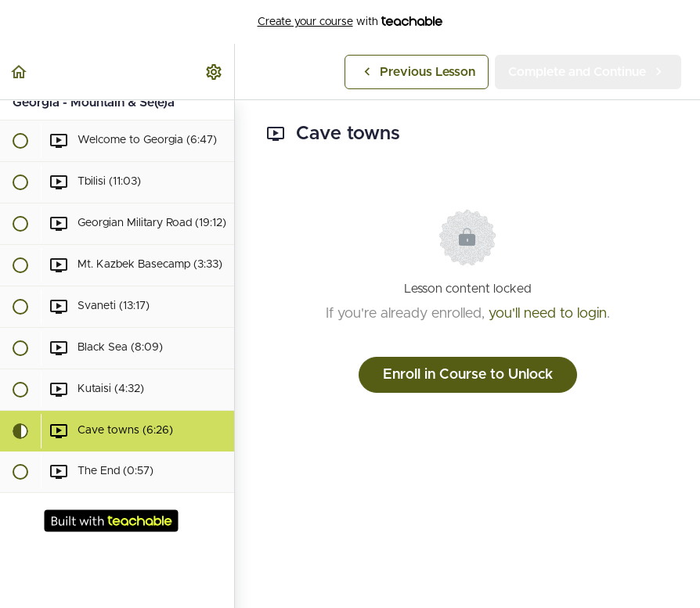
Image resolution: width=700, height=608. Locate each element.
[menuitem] (215, 72)
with (350, 22)
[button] (20, 72)
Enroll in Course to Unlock (468, 375)
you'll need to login (548, 314)
